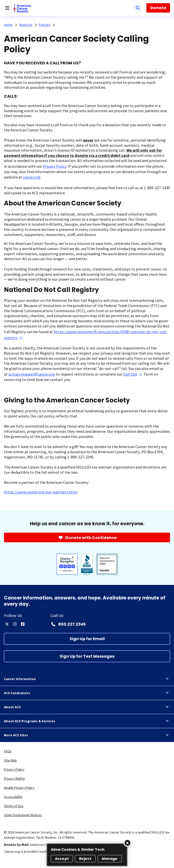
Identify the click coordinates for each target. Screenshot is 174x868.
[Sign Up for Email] (87, 639)
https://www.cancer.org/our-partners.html (41, 492)
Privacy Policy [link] (14, 769)
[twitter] (7, 624)
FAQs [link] (8, 751)
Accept (62, 859)
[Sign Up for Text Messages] (87, 656)
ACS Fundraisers (87, 693)
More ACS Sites (87, 735)
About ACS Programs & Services (87, 721)
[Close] (127, 843)
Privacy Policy (55, 166)
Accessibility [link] (13, 797)
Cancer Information (87, 679)
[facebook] (23, 624)
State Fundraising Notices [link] (23, 815)
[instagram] (15, 624)
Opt (133, 374)
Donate (158, 8)
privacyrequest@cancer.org (32, 374)
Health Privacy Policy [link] (19, 788)
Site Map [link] (10, 760)
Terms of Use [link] (14, 806)
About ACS (87, 707)
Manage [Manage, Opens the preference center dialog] (110, 859)
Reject (85, 859)
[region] (87, 855)
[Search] (138, 8)
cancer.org (32, 177)
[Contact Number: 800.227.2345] (68, 624)
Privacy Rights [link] (14, 778)
